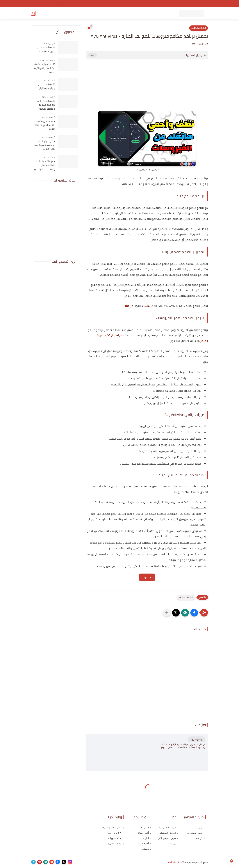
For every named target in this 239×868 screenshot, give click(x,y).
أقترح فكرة (144, 844)
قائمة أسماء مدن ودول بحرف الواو (46, 86)
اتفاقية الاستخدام (160, 4)
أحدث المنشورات (195, 833)
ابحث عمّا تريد (115, 844)
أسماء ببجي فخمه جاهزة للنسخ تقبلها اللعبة (45, 125)
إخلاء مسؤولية (115, 838)
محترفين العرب (174, 862)
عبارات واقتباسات (125, 13)
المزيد (48, 13)
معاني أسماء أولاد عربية (84, 13)
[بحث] (33, 13)
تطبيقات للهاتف (161, 13)
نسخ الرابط (147, 577)
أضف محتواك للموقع (112, 828)
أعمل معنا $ (143, 833)
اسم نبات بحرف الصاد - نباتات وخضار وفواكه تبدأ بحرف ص (45, 165)
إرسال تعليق (197, 739)
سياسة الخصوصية (180, 4)
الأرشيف (199, 838)
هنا (147, 306)
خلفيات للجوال (61, 13)
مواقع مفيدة (106, 13)
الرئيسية (199, 828)
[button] (194, 613)
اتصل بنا (135, 4)
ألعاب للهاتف (143, 13)
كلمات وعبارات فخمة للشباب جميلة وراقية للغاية (45, 68)
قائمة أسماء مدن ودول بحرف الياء (46, 49)
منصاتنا (145, 849)
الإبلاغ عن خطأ (115, 833)
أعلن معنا (144, 838)
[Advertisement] (147, 88)
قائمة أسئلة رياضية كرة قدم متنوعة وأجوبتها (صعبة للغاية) (45, 105)
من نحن (145, 4)
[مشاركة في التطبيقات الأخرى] (167, 613)
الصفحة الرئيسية (199, 4)
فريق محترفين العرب (166, 838)
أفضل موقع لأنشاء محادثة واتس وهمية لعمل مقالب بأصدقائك (45, 145)
